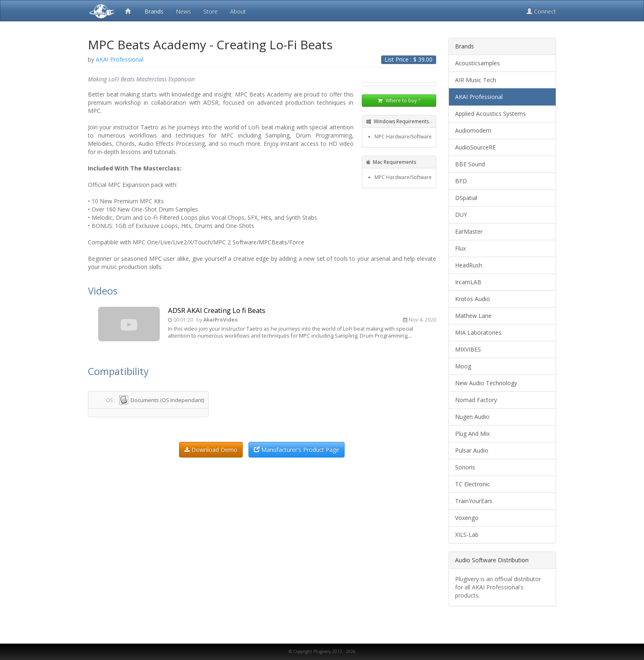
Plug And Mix (472, 433)
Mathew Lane (473, 316)
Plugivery (100, 11)
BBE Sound (470, 164)
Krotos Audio (473, 299)
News (183, 11)
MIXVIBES (468, 349)
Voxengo (467, 518)
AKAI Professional (479, 97)
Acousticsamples (477, 63)
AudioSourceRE (475, 147)
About (238, 11)
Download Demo (211, 450)
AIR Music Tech (476, 80)
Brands (154, 11)
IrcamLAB (468, 282)
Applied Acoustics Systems (490, 114)
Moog (463, 366)
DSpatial (466, 198)
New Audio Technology (486, 383)
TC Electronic (473, 484)
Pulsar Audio (472, 450)
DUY (461, 215)
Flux (460, 248)
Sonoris (465, 467)
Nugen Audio (472, 417)
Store (210, 11)
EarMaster (469, 231)
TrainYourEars (474, 501)
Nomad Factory (476, 400)
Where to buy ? (399, 100)
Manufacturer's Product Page (297, 450)
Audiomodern (473, 130)
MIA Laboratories (478, 332)
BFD (461, 181)
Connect (541, 11)
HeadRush (469, 265)
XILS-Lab (467, 535)
